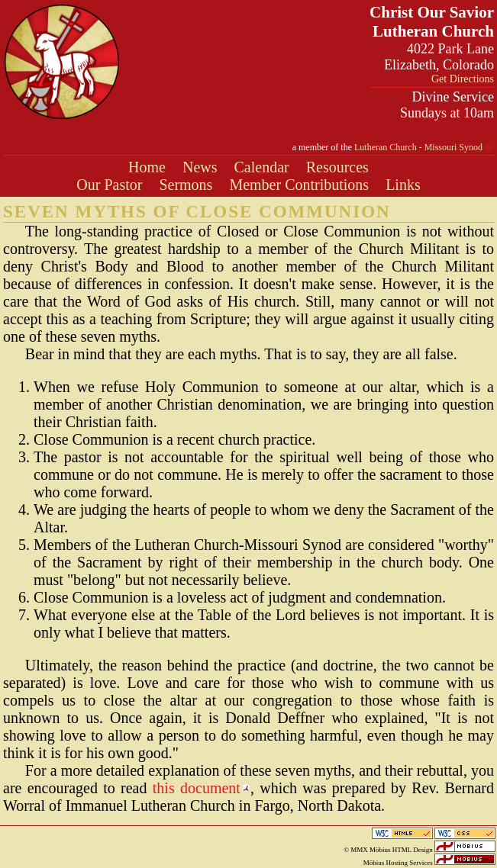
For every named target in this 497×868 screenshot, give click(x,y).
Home (147, 167)
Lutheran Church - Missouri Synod (418, 147)
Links (403, 185)
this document (197, 788)
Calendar (262, 167)
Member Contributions (299, 185)
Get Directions (463, 79)
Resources (337, 167)
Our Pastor (109, 185)
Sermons (186, 185)
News (200, 167)
